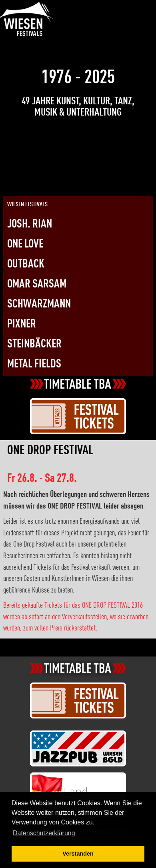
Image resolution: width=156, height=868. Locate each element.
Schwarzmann (39, 304)
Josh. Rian (30, 224)
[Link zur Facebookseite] (102, 12)
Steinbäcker (34, 344)
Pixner (22, 324)
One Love (25, 244)
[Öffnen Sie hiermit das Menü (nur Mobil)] (144, 7)
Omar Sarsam (37, 284)
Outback (26, 264)
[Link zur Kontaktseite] (130, 12)
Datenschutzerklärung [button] (44, 833)
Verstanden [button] (78, 854)
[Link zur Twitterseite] (116, 12)
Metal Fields (34, 364)
